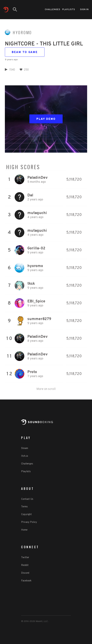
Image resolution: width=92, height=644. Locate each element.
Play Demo (46, 119)
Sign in (84, 10)
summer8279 (39, 319)
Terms (24, 507)
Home (24, 530)
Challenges (53, 10)
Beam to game (25, 52)
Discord (25, 573)
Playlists (69, 10)
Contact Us (27, 499)
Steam (25, 448)
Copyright (26, 515)
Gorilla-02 (36, 248)
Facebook (26, 581)
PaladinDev (38, 178)
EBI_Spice (36, 301)
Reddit (25, 565)
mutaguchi (37, 213)
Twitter (25, 558)
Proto (32, 372)
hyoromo (22, 32)
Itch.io (25, 456)
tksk (31, 284)
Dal (30, 195)
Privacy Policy (29, 522)
